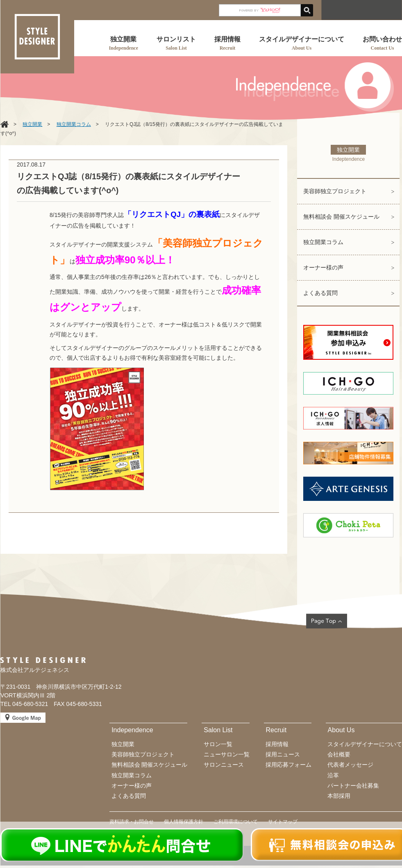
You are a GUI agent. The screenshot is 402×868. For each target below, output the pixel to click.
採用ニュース (283, 754)
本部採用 (339, 796)
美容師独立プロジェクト (335, 191)
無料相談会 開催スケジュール (341, 217)
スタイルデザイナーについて (365, 744)
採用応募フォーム (288, 765)
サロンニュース (224, 765)
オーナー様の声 (323, 267)
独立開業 (123, 744)
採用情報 (277, 744)
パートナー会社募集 (353, 786)
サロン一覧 (218, 744)
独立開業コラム (323, 242)
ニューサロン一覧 (227, 754)
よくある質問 (320, 293)
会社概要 (339, 754)
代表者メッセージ (350, 765)
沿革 (333, 775)
